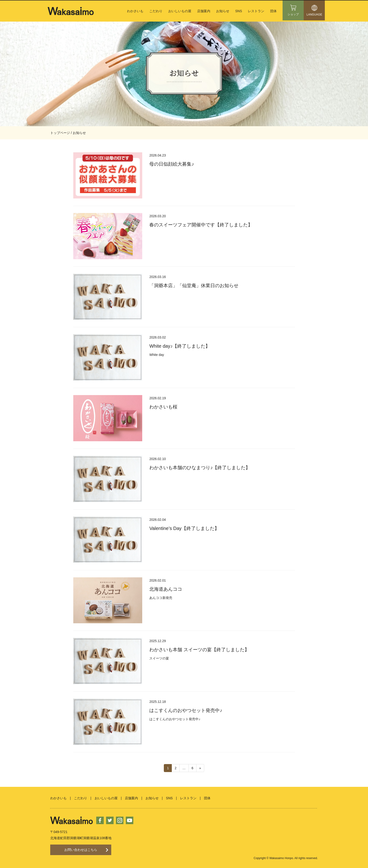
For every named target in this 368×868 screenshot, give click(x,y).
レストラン (256, 11)
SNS (239, 11)
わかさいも (135, 11)
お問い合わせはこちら (81, 847)
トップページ (60, 133)
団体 (273, 11)
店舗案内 (204, 11)
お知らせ (223, 11)
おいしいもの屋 (180, 11)
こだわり (156, 11)
